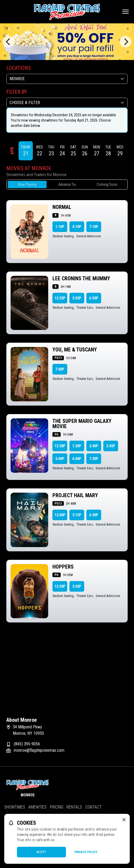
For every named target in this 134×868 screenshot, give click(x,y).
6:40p (77, 459)
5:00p (60, 459)
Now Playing (27, 184)
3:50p (77, 586)
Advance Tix (67, 184)
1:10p (60, 227)
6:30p (94, 515)
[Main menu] (126, 12)
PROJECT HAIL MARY (75, 495)
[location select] (67, 79)
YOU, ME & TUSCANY (75, 350)
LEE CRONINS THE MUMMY (81, 278)
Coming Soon (107, 184)
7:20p (94, 459)
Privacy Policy (86, 852)
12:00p (60, 515)
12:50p (60, 586)
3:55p (77, 298)
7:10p (94, 227)
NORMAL (62, 207)
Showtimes (15, 807)
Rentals (74, 807)
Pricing (57, 807)
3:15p (77, 515)
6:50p (94, 298)
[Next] (126, 42)
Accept (41, 852)
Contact (93, 807)
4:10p (77, 227)
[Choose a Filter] (67, 103)
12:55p (60, 298)
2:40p (94, 446)
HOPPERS (63, 567)
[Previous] (8, 42)
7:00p (60, 369)
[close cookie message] (124, 820)
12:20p (60, 446)
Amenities (37, 807)
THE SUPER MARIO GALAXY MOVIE (82, 424)
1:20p (77, 446)
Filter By (17, 92)
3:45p (111, 446)
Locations (19, 68)
